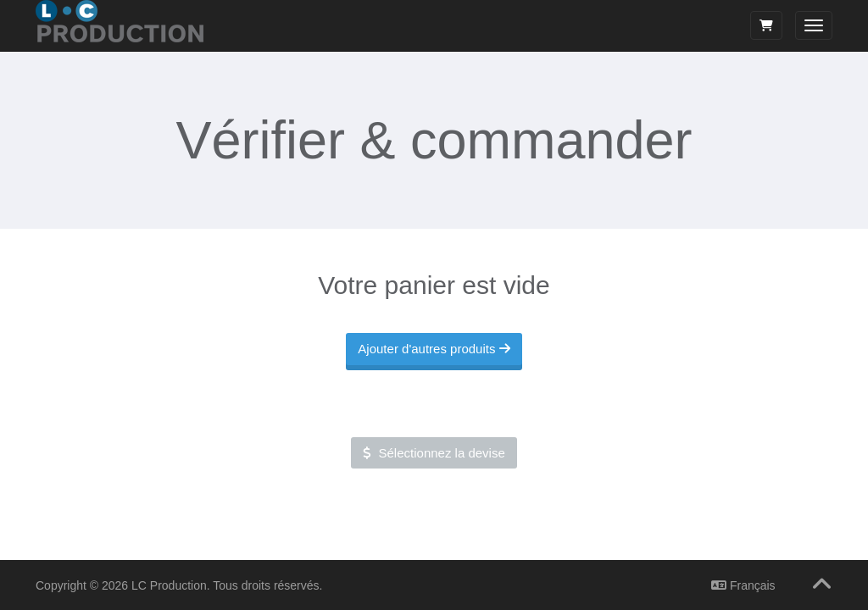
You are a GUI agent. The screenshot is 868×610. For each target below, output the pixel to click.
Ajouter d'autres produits (434, 348)
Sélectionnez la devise (434, 452)
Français (743, 585)
